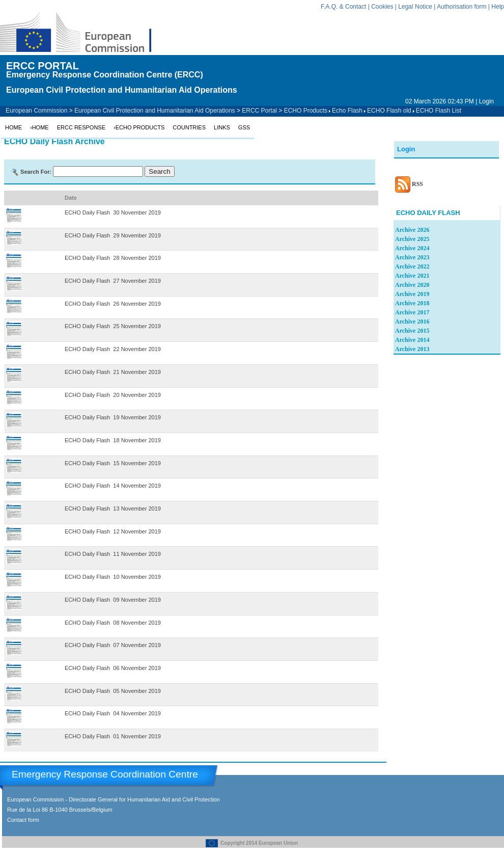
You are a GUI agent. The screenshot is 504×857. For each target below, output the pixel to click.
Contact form (23, 820)
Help (498, 7)
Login (486, 101)
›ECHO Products (139, 127)
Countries (189, 127)
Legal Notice (415, 7)
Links (222, 127)
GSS (244, 127)
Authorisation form (461, 7)
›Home (39, 127)
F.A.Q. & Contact (343, 7)
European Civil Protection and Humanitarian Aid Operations (155, 111)
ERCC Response (81, 127)
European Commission (36, 111)
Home (13, 127)
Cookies (382, 7)
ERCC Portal (259, 111)
